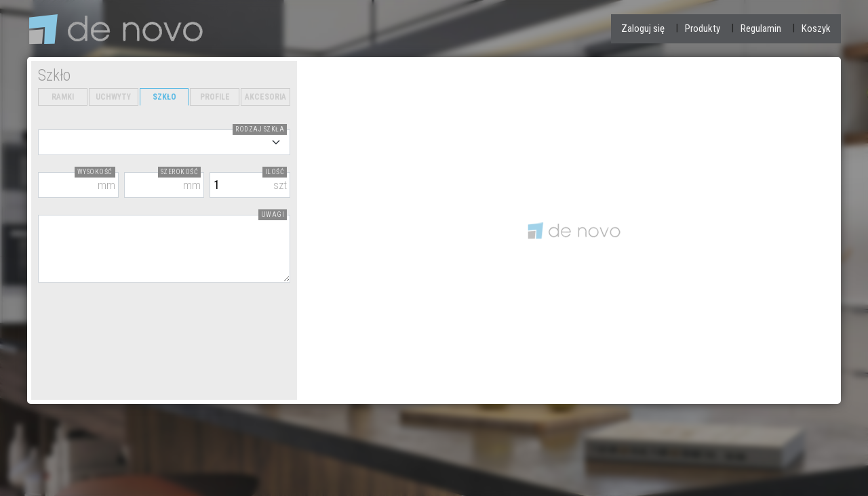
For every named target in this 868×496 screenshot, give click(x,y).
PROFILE (215, 97)
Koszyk (816, 28)
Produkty (703, 28)
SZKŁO (164, 97)
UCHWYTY (113, 97)
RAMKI (63, 97)
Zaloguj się (643, 28)
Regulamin (761, 28)
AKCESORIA (265, 97)
